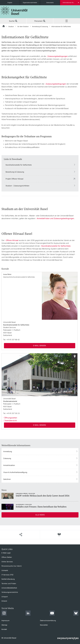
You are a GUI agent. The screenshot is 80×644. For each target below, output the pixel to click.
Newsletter (44, 625)
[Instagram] (4, 613)
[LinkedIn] (28, 613)
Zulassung (7, 458)
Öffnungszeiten (11, 418)
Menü (67, 21)
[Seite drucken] (59, 535)
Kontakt (4, 629)
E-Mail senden (40, 346)
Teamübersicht (11, 421)
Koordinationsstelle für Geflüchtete (19, 165)
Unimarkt (5, 570)
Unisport (5, 597)
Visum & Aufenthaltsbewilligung (15, 472)
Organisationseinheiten (30, 3)
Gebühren (7, 479)
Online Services (7, 562)
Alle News (40, 515)
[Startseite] (4, 27)
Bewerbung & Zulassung (15, 172)
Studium (11, 27)
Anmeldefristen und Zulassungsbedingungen (55, 218)
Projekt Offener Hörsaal (14, 179)
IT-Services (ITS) (7, 575)
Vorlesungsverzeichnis (10, 592)
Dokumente (50, 3)
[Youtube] (52, 613)
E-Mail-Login (6, 553)
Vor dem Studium (23, 27)
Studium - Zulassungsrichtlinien (17, 186)
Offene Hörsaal (12, 240)
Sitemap (4, 625)
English (10, 3)
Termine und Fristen (9, 583)
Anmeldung (8, 451)
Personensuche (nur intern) (12, 566)
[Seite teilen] (21, 535)
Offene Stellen (7, 557)
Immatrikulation (9, 465)
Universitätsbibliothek (9, 588)
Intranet (4, 601)
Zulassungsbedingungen (58, 56)
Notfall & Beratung (8, 579)
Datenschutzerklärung (48, 620)
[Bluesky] (76, 613)
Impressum (5, 620)
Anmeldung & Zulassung (40, 27)
